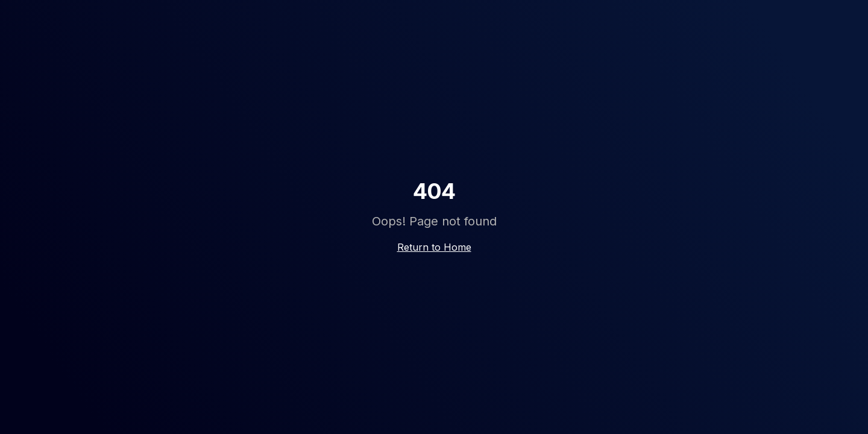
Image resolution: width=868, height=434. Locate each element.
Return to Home (434, 247)
